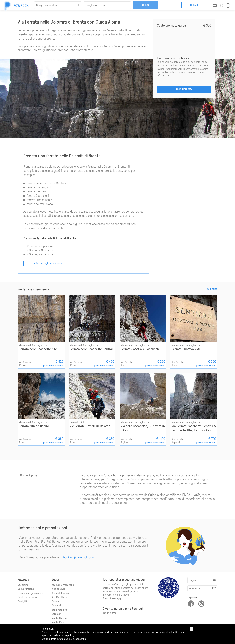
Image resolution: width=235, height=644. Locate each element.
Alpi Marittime (59, 597)
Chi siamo (23, 585)
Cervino (56, 601)
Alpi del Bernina (60, 593)
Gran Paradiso (59, 609)
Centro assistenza (28, 597)
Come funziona (26, 589)
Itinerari (193, 5)
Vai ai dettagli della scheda (48, 263)
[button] (191, 629)
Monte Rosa (58, 622)
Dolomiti (56, 605)
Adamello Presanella (63, 585)
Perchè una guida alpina (31, 593)
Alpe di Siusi (58, 589)
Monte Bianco (59, 618)
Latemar (56, 614)
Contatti (22, 601)
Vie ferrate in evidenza (33, 289)
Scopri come (109, 613)
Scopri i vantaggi (112, 598)
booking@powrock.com (79, 557)
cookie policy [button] (67, 635)
